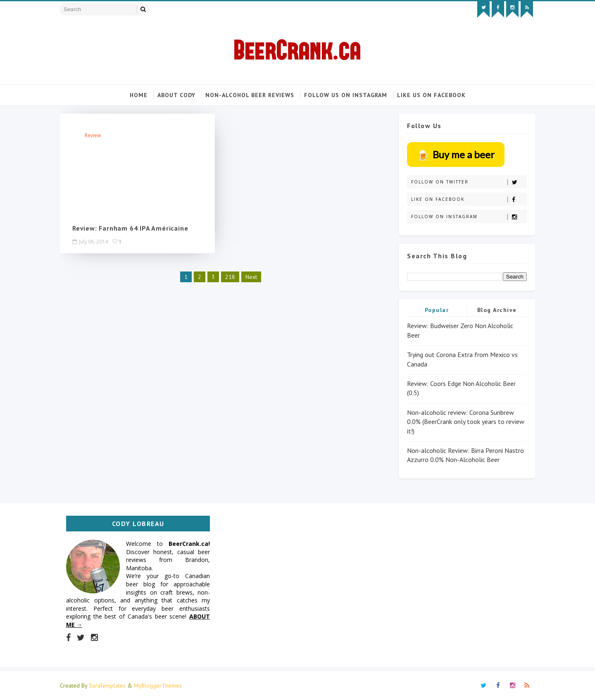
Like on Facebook (469, 199)
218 (230, 276)
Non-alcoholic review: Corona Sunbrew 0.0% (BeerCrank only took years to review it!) (466, 422)
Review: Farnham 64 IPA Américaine (130, 228)
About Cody (176, 95)
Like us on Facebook (431, 95)
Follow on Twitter (469, 182)
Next (251, 276)
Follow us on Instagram (346, 95)
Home (139, 95)
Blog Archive (497, 310)
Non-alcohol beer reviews (250, 95)
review (93, 135)
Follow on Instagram (469, 217)
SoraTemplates (107, 686)
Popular (437, 310)
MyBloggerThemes (158, 686)
